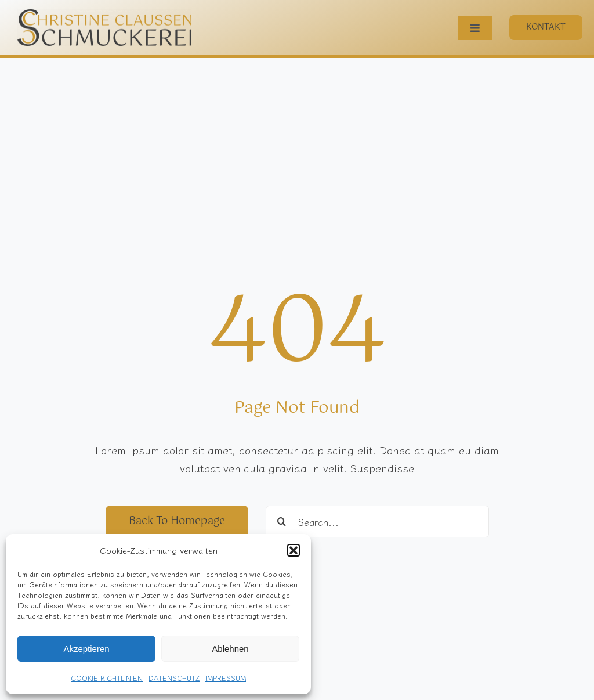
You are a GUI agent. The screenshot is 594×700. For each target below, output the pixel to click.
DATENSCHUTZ (174, 678)
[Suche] (282, 522)
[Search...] (377, 522)
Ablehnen (230, 649)
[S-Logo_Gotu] (104, 15)
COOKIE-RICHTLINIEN (107, 678)
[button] (294, 550)
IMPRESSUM (226, 678)
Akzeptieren (86, 649)
